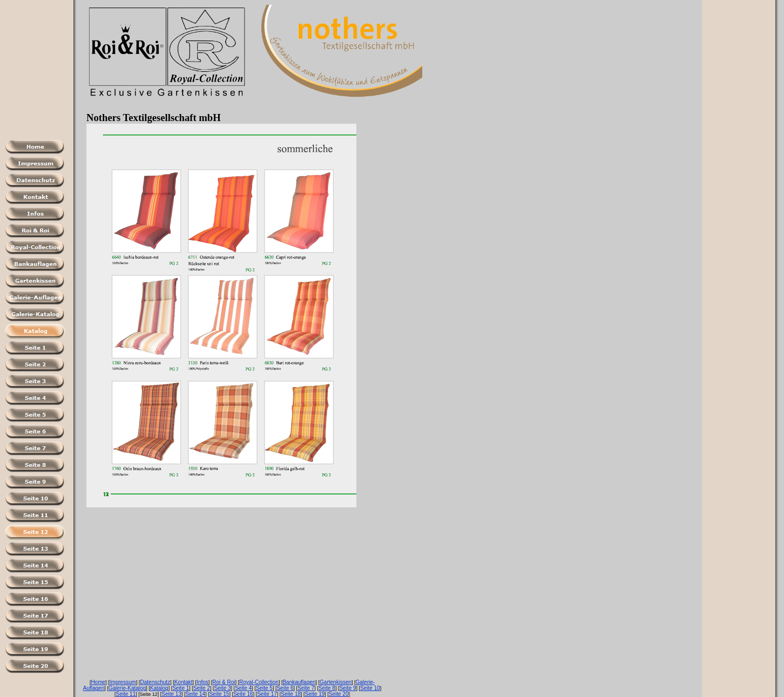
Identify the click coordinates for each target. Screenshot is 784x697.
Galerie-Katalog (127, 688)
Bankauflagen (299, 682)
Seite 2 (202, 688)
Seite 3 (222, 688)
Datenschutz (156, 682)
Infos (202, 682)
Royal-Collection (259, 682)
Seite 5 (264, 688)
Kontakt (184, 682)
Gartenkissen (336, 682)
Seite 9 (347, 688)
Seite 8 (327, 688)
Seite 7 (306, 688)
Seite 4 (243, 688)
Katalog (159, 688)
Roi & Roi (224, 682)
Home (98, 682)
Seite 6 (285, 688)
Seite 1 (181, 688)
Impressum (123, 682)
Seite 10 (370, 688)
